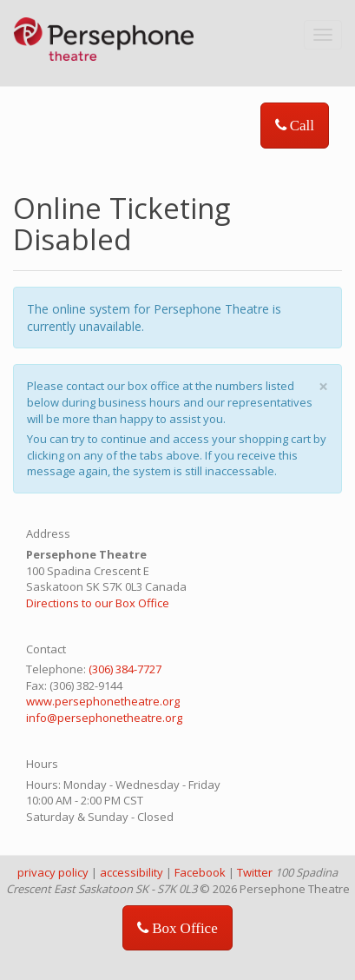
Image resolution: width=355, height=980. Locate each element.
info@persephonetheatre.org (104, 718)
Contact (46, 649)
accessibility (131, 872)
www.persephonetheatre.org (103, 701)
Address (48, 533)
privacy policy (53, 872)
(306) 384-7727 (125, 669)
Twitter (255, 872)
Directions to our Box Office (98, 603)
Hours (42, 764)
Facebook (200, 872)
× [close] (323, 387)
